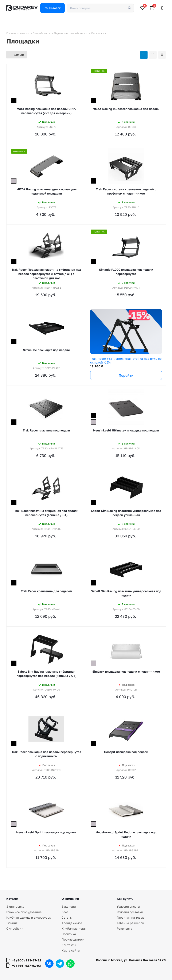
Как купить (125, 899)
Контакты (69, 945)
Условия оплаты (128, 906)
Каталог (12, 899)
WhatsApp (70, 964)
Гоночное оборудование (24, 912)
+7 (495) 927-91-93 (26, 965)
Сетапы (67, 917)
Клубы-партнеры (74, 928)
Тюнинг (12, 923)
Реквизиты (125, 928)
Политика (69, 934)
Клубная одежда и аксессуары (29, 917)
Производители (73, 939)
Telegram (60, 964)
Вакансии (69, 906)
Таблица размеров (130, 923)
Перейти (126, 376)
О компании (70, 899)
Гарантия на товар (130, 917)
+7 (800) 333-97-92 (27, 960)
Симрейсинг (15, 928)
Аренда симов (72, 923)
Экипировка (15, 906)
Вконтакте (49, 964)
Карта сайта (71, 950)
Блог (65, 912)
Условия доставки (130, 912)
